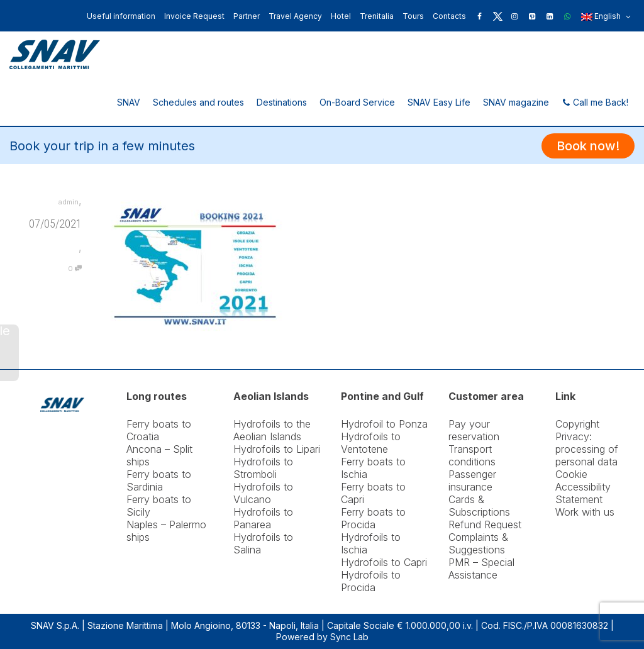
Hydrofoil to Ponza (384, 424)
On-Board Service (357, 102)
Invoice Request (194, 16)
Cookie (571, 474)
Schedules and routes (198, 102)
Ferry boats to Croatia (159, 430)
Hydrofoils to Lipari (277, 449)
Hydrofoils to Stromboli (263, 468)
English (606, 17)
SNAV (129, 102)
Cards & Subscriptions (479, 506)
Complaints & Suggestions (478, 543)
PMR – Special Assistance (481, 569)
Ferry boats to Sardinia (159, 480)
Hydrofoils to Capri (384, 562)
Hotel (341, 16)
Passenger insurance (472, 480)
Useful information (121, 16)
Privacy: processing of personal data (587, 449)
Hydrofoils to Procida (371, 581)
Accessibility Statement (583, 493)
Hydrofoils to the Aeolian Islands (272, 430)
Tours (413, 16)
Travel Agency (295, 16)
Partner (247, 16)
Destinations (282, 102)
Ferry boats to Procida (373, 518)
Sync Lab (349, 637)
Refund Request (485, 524)
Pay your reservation (474, 430)
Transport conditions (472, 455)
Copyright (577, 424)
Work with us (585, 512)
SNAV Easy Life (439, 102)
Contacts (449, 16)
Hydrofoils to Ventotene (371, 443)
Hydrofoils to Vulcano (263, 493)
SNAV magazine (516, 102)
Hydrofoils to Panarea (263, 518)
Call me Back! (595, 102)
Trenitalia (377, 16)
